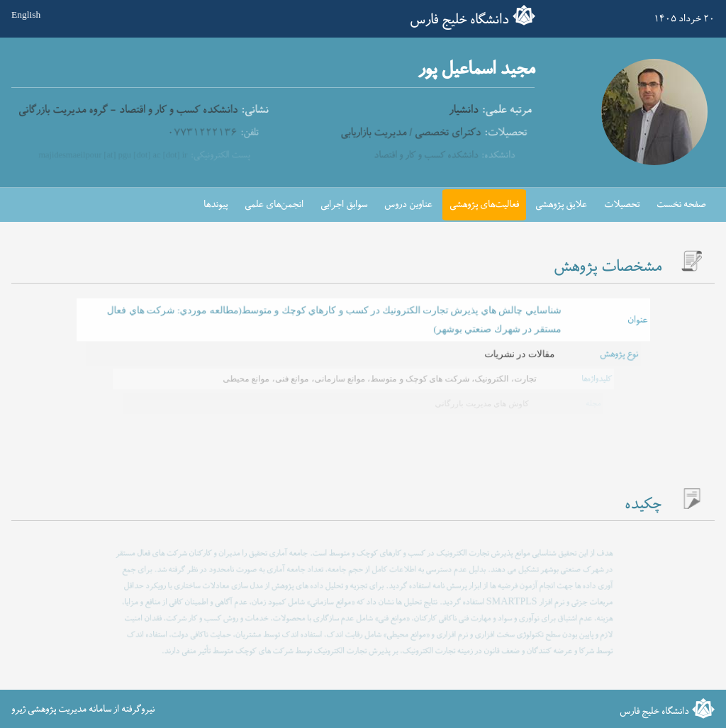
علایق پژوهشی (561, 205)
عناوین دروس (408, 205)
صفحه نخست (681, 205)
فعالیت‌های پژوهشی (484, 205)
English (26, 15)
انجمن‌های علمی (274, 205)
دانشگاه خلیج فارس (459, 20)
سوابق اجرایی (344, 205)
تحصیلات (622, 205)
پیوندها (216, 205)
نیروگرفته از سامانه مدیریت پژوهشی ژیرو (83, 709)
